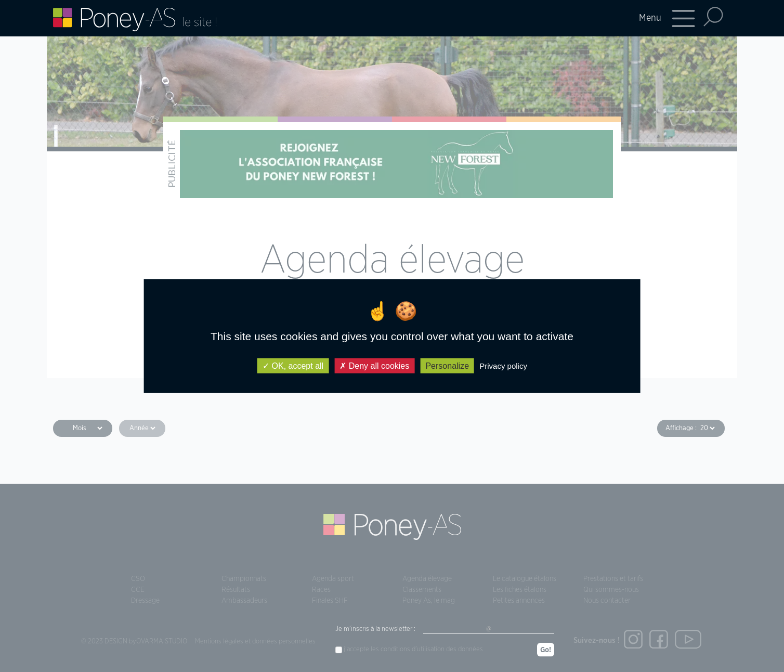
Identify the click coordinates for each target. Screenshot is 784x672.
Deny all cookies (374, 365)
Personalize (447, 365)
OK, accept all (293, 365)
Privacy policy (503, 365)
